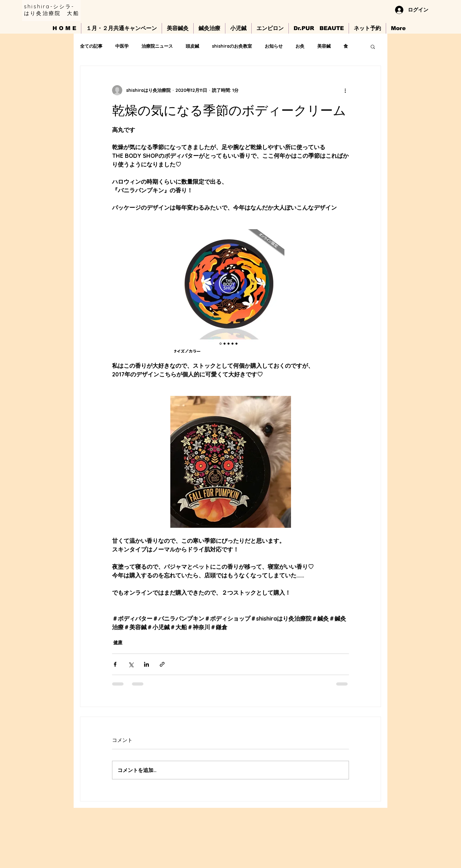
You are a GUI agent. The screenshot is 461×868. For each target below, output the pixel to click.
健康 (118, 642)
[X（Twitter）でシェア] (131, 664)
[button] (373, 46)
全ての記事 (91, 46)
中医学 (122, 46)
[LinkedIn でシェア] (146, 664)
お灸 (300, 46)
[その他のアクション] (345, 90)
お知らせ (274, 46)
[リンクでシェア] (162, 664)
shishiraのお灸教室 (232, 46)
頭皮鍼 (192, 46)
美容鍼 (324, 46)
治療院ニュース (157, 46)
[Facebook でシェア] (115, 664)
